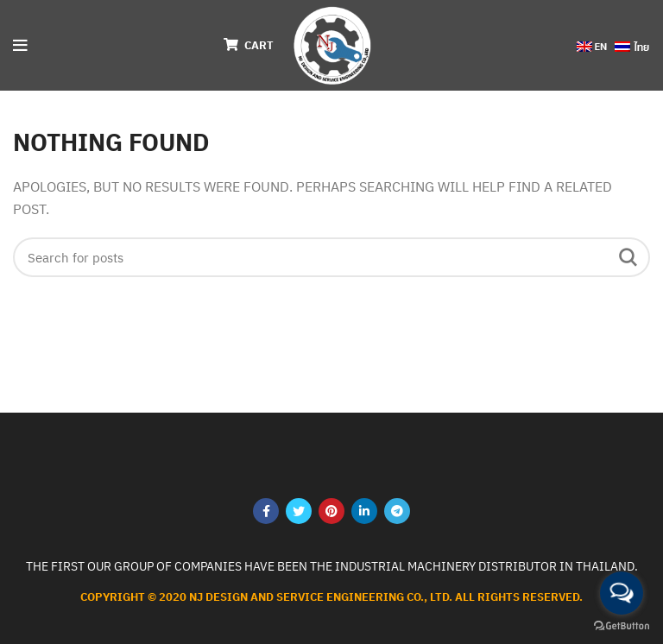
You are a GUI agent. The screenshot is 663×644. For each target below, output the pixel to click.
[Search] (331, 257)
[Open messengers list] (622, 593)
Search (627, 257)
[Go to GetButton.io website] (622, 626)
